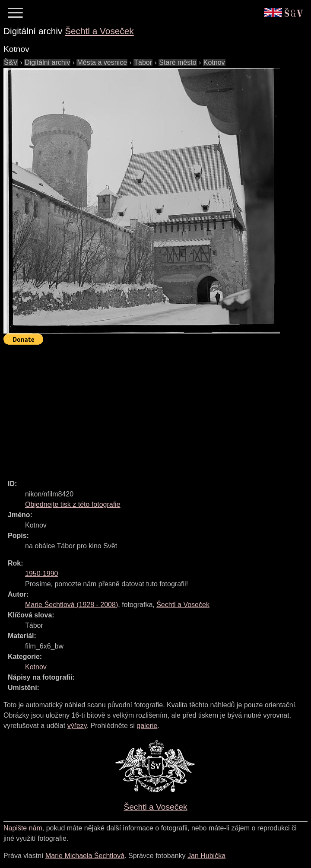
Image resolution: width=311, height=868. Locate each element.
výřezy (77, 726)
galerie (147, 726)
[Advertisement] (157, 408)
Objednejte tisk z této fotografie (73, 504)
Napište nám (23, 828)
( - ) (71, 605)
